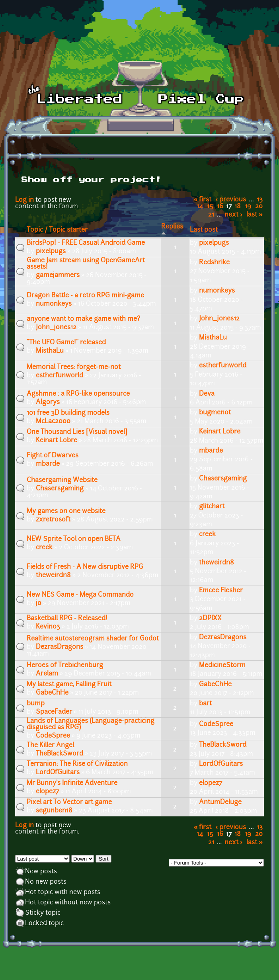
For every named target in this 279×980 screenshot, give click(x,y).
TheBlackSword (60, 754)
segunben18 (54, 811)
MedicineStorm (222, 666)
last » (255, 215)
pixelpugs (51, 252)
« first (203, 200)
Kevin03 (48, 627)
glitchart (212, 507)
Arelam (47, 674)
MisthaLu (50, 351)
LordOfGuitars (58, 773)
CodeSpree (53, 736)
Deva (207, 394)
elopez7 (47, 792)
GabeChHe (52, 693)
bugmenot (215, 413)
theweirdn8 (53, 576)
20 (259, 207)
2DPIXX (210, 619)
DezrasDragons (60, 647)
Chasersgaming (60, 489)
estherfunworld (60, 376)
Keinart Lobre (57, 441)
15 (210, 207)
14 (200, 207)
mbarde (48, 464)
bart (205, 704)
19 (248, 207)
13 (260, 200)
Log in (24, 200)
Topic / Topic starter (57, 230)
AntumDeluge (220, 802)
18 (238, 207)
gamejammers (58, 275)
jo (39, 603)
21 (211, 215)
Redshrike (214, 263)
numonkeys (54, 304)
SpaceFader (54, 712)
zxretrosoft (53, 520)
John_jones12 (56, 328)
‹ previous (231, 200)
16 (220, 207)
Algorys (48, 402)
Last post (204, 230)
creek (44, 548)
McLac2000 (53, 422)
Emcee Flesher (221, 591)
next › (233, 215)
